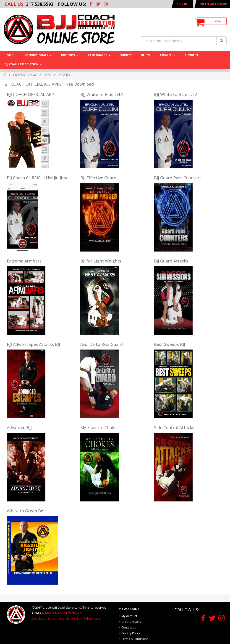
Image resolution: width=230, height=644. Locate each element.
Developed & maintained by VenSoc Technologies (66, 618)
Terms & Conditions (135, 639)
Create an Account (214, 4)
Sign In (182, 4)
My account (129, 616)
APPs (47, 74)
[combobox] (184, 41)
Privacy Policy (131, 633)
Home (5, 75)
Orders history (131, 622)
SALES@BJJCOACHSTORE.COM (62, 612)
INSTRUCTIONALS (25, 74)
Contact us (129, 627)
